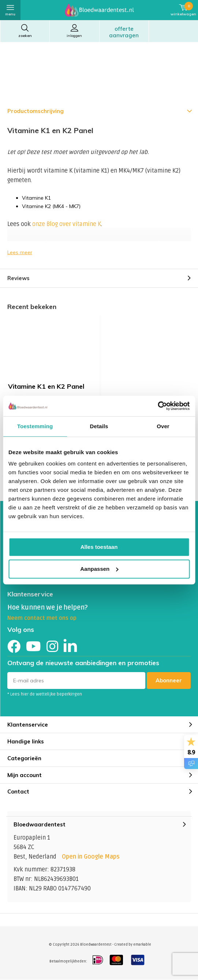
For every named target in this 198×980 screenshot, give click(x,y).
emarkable (142, 945)
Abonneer (169, 680)
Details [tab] (99, 426)
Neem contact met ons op (42, 618)
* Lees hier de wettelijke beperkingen (45, 694)
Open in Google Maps (91, 857)
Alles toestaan (99, 547)
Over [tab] (163, 426)
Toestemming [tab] (35, 426)
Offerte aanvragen (124, 32)
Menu (10, 10)
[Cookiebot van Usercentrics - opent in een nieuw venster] (158, 406)
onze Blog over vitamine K (67, 224)
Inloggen (74, 31)
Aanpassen (99, 569)
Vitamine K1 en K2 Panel (46, 386)
